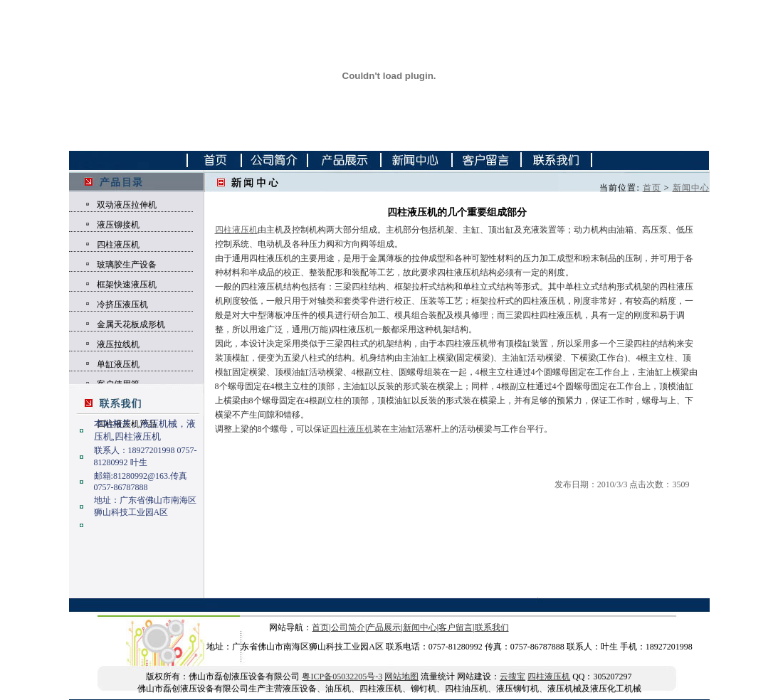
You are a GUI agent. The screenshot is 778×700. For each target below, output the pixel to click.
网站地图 (401, 677)
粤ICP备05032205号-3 (342, 677)
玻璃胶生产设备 (127, 265)
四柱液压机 (118, 245)
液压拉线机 (118, 344)
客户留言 (456, 627)
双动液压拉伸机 (127, 205)
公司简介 (348, 627)
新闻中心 (691, 188)
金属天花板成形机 (131, 324)
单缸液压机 (118, 364)
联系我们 (492, 627)
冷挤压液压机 (122, 304)
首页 (652, 188)
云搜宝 (512, 677)
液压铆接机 (118, 225)
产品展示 (384, 627)
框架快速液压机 (127, 285)
